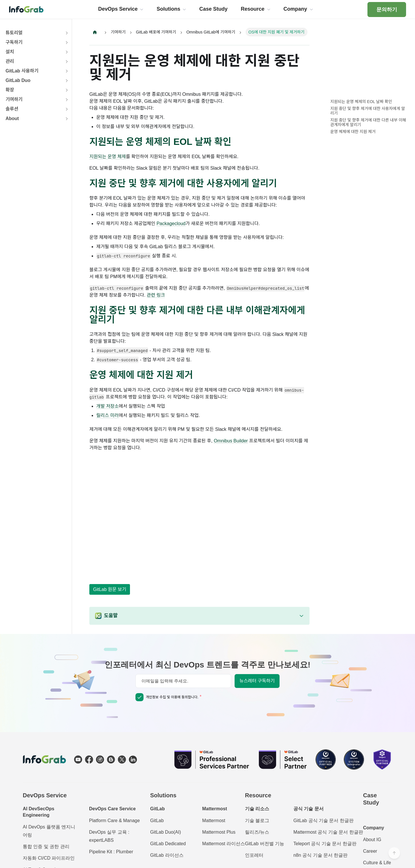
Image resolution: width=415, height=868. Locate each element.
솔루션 (12, 109)
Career (370, 851)
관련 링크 (156, 295)
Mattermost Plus (219, 832)
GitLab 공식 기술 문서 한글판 (323, 821)
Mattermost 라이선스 (223, 844)
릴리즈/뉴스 (257, 832)
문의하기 (387, 10)
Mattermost (214, 821)
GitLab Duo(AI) (166, 832)
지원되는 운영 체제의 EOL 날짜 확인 (361, 102)
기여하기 (14, 99)
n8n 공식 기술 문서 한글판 (320, 855)
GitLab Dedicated (168, 844)
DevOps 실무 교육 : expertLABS (109, 836)
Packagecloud (171, 224)
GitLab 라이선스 (167, 855)
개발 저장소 (107, 406)
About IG (372, 840)
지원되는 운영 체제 (108, 157)
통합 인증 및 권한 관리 (46, 847)
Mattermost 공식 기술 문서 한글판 (328, 832)
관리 (10, 61)
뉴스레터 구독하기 (257, 681)
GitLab (157, 821)
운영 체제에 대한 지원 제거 (353, 132)
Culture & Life (377, 863)
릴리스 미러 (107, 416)
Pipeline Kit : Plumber (111, 852)
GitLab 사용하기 (22, 71)
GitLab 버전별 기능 (265, 844)
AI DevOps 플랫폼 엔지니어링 (49, 831)
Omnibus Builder (231, 441)
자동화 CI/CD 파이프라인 (49, 858)
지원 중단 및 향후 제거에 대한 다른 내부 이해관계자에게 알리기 (368, 122)
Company (374, 828)
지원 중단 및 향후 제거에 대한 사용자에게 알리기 (368, 111)
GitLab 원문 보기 (110, 589)
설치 (10, 52)
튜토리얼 (14, 33)
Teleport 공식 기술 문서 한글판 (325, 844)
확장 (10, 90)
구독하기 (14, 42)
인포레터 (254, 855)
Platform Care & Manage (114, 821)
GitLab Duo (18, 80)
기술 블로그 (257, 821)
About (12, 118)
